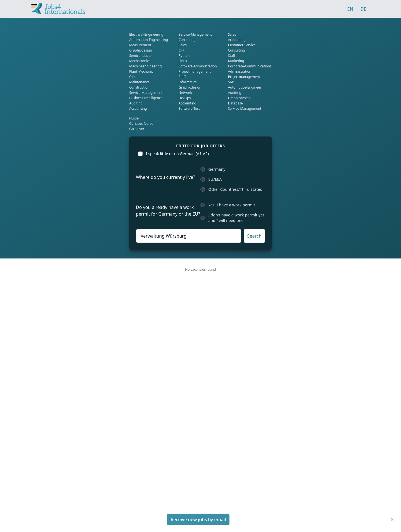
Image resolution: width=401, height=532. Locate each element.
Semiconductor (141, 56)
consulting (187, 40)
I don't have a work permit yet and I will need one (236, 218)
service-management (146, 93)
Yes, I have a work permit (232, 205)
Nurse (134, 118)
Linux (183, 61)
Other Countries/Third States (235, 189)
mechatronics (140, 61)
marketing (236, 61)
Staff (182, 77)
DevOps (185, 98)
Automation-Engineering (149, 40)
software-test (189, 108)
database (235, 103)
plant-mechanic (141, 71)
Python (184, 56)
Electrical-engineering (146, 34)
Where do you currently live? (166, 177)
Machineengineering (146, 66)
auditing (136, 103)
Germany (217, 169)
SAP (231, 82)
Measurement (140, 45)
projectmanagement (195, 71)
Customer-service (242, 45)
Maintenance (139, 82)
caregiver (137, 129)
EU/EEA (215, 179)
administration (240, 71)
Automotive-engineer (245, 87)
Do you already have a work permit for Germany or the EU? (168, 211)
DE (363, 9)
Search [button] (254, 236)
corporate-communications (250, 66)
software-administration (198, 66)
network (185, 93)
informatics (188, 82)
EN (350, 9)
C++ (132, 77)
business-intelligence (146, 98)
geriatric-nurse (141, 124)
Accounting (138, 108)
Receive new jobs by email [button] (198, 519)
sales (183, 45)
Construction (139, 87)
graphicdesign (141, 50)
